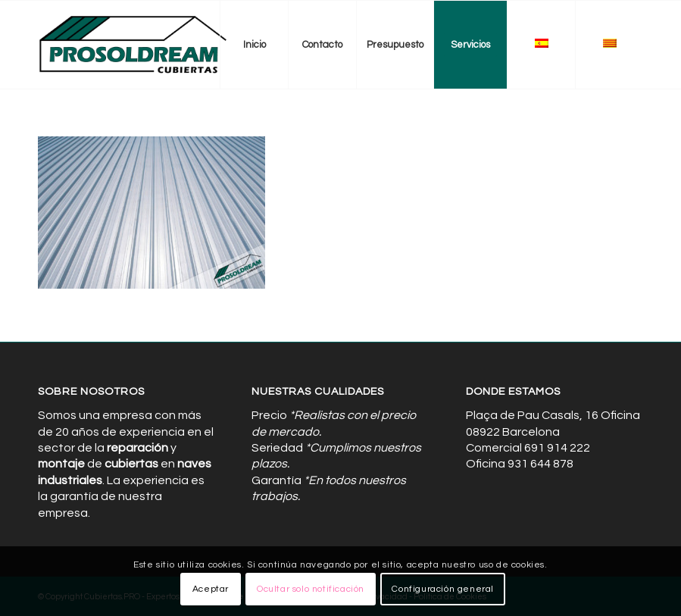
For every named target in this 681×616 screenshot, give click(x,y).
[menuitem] (254, 45)
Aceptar (211, 589)
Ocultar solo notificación (311, 589)
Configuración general (443, 589)
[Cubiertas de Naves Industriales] (134, 45)
